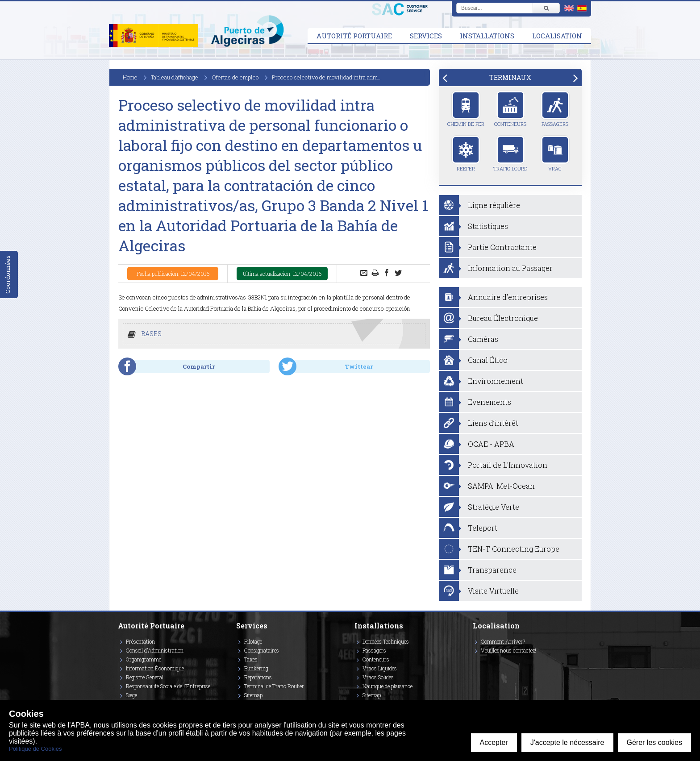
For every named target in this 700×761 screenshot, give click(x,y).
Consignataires (262, 650)
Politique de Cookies (35, 749)
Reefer (466, 154)
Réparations (258, 677)
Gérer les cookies (655, 742)
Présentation (140, 641)
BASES (151, 334)
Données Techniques (386, 641)
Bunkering (256, 668)
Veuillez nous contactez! (508, 650)
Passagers (555, 109)
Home (130, 77)
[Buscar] (546, 8)
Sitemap (253, 695)
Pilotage (253, 641)
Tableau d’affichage (175, 77)
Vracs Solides (378, 677)
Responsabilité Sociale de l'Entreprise (168, 686)
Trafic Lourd (510, 154)
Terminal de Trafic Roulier (274, 686)
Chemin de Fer (466, 109)
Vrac (555, 154)
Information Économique (155, 668)
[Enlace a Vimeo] (476, 663)
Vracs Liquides (380, 668)
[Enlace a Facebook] (474, 663)
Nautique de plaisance (387, 686)
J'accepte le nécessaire (567, 742)
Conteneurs (510, 109)
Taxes (251, 659)
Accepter (494, 742)
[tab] (510, 77)
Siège (131, 695)
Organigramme (144, 659)
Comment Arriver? (503, 641)
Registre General (145, 677)
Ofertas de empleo (235, 77)
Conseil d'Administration (155, 650)
